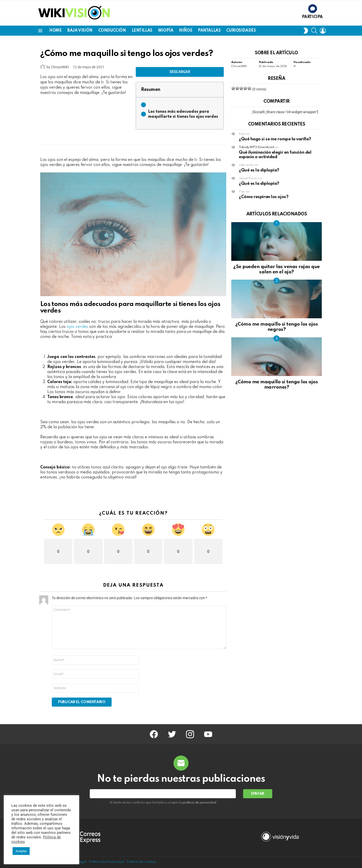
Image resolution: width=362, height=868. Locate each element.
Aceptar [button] (21, 851)
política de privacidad (200, 803)
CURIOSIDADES (241, 31)
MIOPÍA (166, 31)
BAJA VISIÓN (80, 31)
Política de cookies (141, 862)
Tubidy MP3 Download (256, 147)
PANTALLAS (209, 31)
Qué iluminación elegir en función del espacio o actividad (275, 155)
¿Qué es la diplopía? (259, 170)
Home (55, 31)
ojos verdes (77, 327)
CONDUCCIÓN (112, 31)
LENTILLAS (142, 31)
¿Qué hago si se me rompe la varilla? (275, 139)
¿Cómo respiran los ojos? (264, 197)
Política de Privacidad (106, 862)
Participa (312, 17)
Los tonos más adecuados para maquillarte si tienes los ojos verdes (183, 114)
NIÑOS (186, 31)
